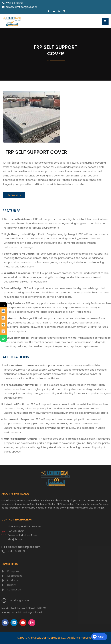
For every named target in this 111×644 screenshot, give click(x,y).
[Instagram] (64, 12)
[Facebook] (48, 12)
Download (14, 195)
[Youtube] (59, 12)
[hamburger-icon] (105, 21)
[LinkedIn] (54, 12)
